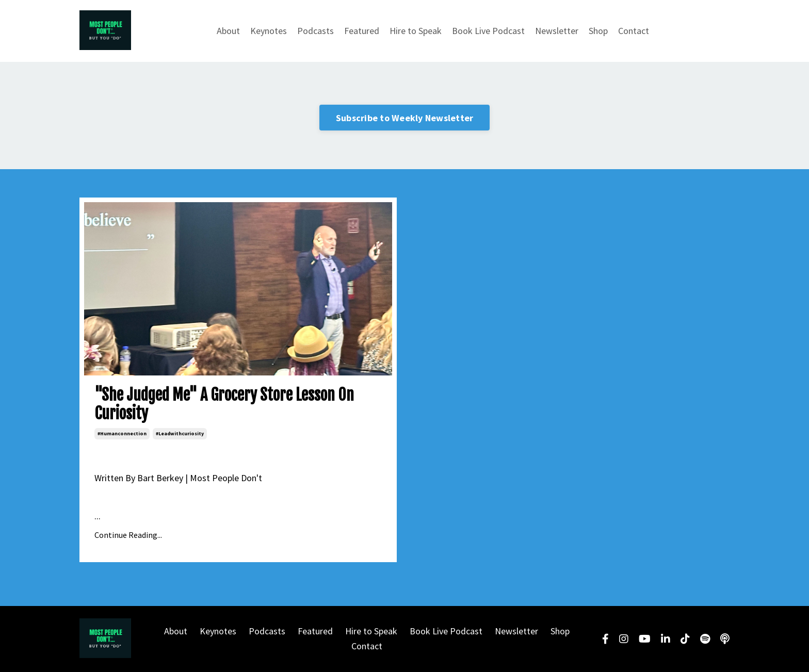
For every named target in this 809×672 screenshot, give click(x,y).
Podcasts (315, 31)
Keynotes (269, 31)
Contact (634, 31)
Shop (598, 31)
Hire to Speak (416, 31)
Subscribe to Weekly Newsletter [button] (405, 118)
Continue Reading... (128, 535)
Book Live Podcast (488, 31)
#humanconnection (122, 433)
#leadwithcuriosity (180, 433)
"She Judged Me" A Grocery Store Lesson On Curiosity (224, 404)
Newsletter (557, 31)
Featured (362, 31)
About (228, 31)
